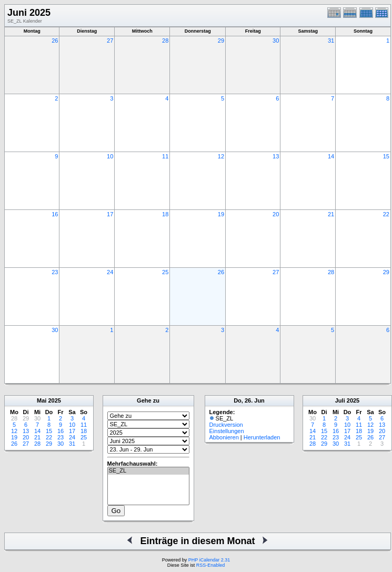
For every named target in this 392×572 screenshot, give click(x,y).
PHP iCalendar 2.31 (209, 560)
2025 (54, 400)
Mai (42, 400)
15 (386, 156)
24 (110, 272)
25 (165, 272)
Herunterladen (262, 437)
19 (221, 214)
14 (331, 156)
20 (276, 214)
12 (221, 156)
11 (165, 156)
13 (276, 156)
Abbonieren (224, 437)
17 (110, 214)
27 (110, 41)
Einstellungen (227, 431)
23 (55, 272)
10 (110, 156)
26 (55, 41)
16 (55, 214)
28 (165, 41)
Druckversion (226, 425)
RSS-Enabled (211, 565)
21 (331, 214)
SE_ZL (148, 471)
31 (331, 41)
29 (221, 41)
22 (386, 214)
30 (276, 41)
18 (165, 214)
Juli (340, 400)
